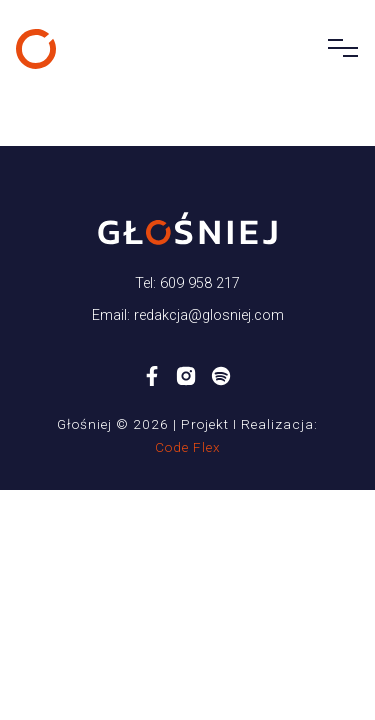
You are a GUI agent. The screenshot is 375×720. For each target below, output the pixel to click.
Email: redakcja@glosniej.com (188, 315)
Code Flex (188, 447)
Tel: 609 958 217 (187, 283)
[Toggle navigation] (337, 49)
